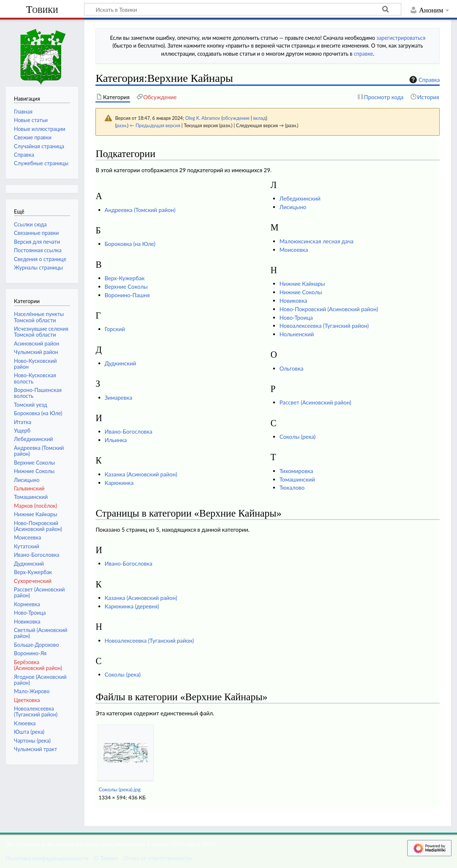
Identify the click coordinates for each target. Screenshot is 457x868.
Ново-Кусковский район (35, 364)
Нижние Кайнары (302, 284)
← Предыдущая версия (155, 125)
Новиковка (293, 301)
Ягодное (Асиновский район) (40, 680)
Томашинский (297, 479)
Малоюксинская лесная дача (316, 241)
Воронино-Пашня (127, 295)
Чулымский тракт (36, 749)
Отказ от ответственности (157, 858)
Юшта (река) (29, 732)
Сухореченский (33, 581)
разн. (122, 125)
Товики (42, 9)
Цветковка (27, 700)
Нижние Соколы (301, 292)
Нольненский (297, 334)
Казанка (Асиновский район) (141, 474)
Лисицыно (293, 207)
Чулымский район (36, 352)
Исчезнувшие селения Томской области (41, 332)
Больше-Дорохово (36, 645)
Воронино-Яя (30, 653)
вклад (260, 118)
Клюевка (25, 723)
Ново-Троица (296, 317)
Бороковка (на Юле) (130, 244)
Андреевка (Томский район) (140, 210)
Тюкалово (292, 487)
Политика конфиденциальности (47, 858)
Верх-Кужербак (125, 278)
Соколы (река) (297, 437)
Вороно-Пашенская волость (38, 393)
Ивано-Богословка (129, 431)
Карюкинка (119, 483)
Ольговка (291, 368)
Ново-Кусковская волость (35, 378)
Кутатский (27, 546)
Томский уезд (31, 405)
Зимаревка (118, 397)
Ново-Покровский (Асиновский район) (329, 309)
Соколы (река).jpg (119, 789)
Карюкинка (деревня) (132, 606)
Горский (115, 329)
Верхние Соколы (126, 287)
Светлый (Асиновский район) (41, 633)
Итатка (23, 422)
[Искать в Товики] (243, 9)
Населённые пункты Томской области (39, 317)
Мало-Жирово (32, 691)
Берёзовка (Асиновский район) (38, 665)
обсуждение (236, 118)
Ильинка (116, 440)
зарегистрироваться (401, 38)
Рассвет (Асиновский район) (315, 402)
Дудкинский (120, 363)
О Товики (106, 858)
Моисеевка (294, 250)
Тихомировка (296, 471)
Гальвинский (29, 488)
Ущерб (22, 430)
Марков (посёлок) (36, 506)
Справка (424, 80)
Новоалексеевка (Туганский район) (324, 326)
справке (363, 54)
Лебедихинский (300, 198)
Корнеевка (27, 604)
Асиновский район (37, 343)
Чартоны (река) (32, 741)
